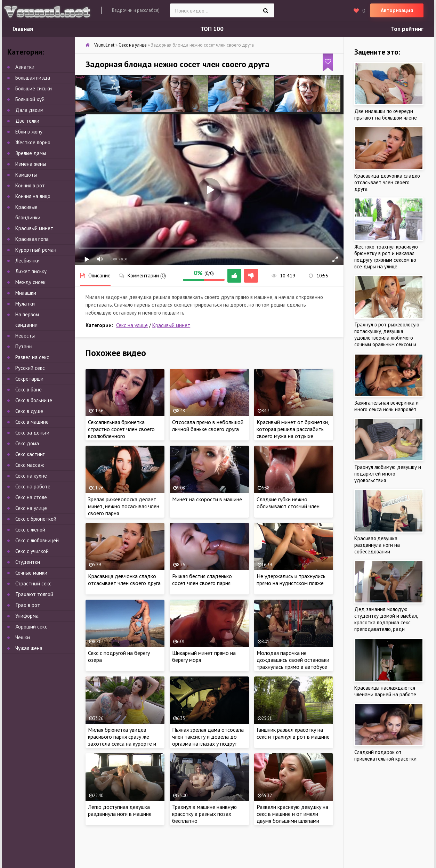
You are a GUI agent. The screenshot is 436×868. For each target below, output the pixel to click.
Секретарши (29, 379)
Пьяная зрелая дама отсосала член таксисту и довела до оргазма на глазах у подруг (208, 737)
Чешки (23, 637)
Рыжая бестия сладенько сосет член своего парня (202, 579)
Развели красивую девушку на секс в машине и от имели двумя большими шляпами (292, 814)
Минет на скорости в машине (207, 499)
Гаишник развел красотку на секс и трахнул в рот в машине (293, 733)
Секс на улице (132, 325)
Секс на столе (31, 497)
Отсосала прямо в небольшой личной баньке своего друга (208, 425)
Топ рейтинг (407, 29)
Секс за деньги (32, 433)
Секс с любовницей (37, 540)
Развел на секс (32, 357)
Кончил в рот (30, 185)
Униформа (27, 616)
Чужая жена (29, 648)
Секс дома (27, 443)
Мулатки (25, 304)
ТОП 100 (212, 29)
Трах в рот (28, 605)
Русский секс (30, 368)
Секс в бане (29, 390)
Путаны (24, 346)
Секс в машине (32, 422)
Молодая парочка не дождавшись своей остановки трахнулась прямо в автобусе (293, 660)
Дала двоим (29, 110)
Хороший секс (31, 627)
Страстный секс (33, 583)
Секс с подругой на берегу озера (119, 656)
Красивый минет (171, 325)
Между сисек (30, 282)
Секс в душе (29, 411)
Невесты (25, 336)
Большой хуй (30, 99)
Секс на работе (33, 486)
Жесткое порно (33, 142)
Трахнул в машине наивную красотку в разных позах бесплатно (204, 814)
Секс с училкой (32, 551)
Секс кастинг (30, 454)
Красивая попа (32, 239)
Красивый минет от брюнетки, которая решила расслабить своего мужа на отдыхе (293, 429)
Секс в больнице (34, 400)
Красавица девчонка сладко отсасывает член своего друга (124, 579)
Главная (23, 29)
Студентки (28, 562)
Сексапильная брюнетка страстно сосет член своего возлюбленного (121, 429)
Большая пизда (33, 78)
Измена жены (31, 164)
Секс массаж (30, 465)
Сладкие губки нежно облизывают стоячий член (288, 503)
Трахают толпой (34, 594)
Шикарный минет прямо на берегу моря (204, 656)
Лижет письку (31, 271)
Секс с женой (30, 530)
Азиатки (25, 67)
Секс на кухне (31, 476)
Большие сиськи (34, 88)
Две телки (27, 121)
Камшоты (26, 175)
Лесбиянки (27, 261)
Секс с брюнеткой (36, 519)
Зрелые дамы (31, 153)
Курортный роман (36, 250)
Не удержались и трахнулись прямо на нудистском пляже (291, 579)
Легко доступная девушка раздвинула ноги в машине (120, 810)
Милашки (26, 293)
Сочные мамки (31, 573)
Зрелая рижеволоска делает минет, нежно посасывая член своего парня (124, 506)
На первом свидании (27, 320)
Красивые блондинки (28, 212)
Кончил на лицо (33, 196)
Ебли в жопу (29, 132)
